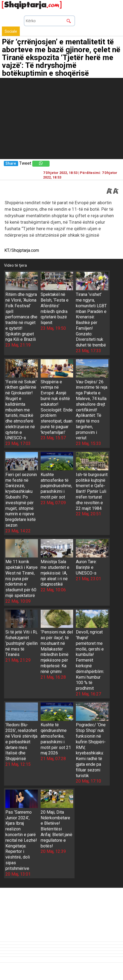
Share (11, 164)
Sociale (11, 31)
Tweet (25, 163)
